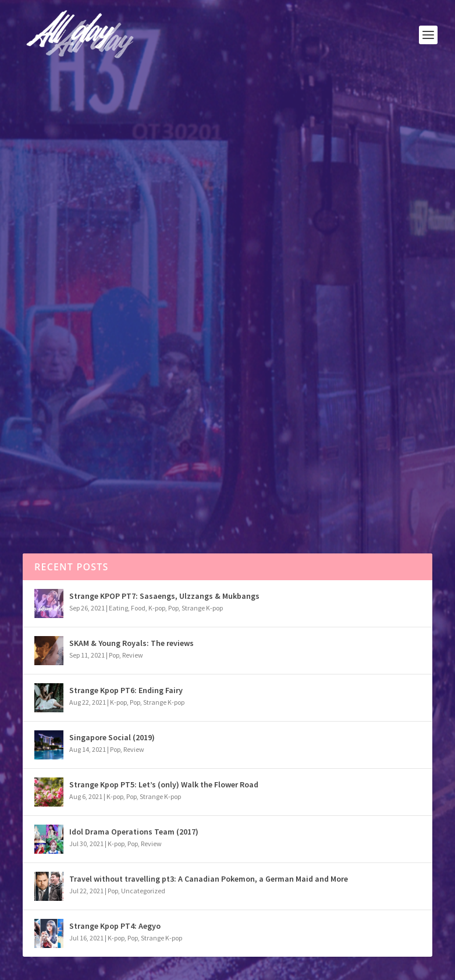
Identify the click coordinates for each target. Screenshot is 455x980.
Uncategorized (143, 891)
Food (138, 608)
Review (133, 655)
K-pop (157, 608)
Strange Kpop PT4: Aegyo (115, 926)
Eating (118, 608)
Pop (74, 271)
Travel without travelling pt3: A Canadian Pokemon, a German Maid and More (209, 879)
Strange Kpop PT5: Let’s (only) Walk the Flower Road (164, 784)
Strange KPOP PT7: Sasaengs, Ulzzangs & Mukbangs (164, 596)
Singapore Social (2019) (112, 737)
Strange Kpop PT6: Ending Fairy (126, 690)
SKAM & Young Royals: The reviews (131, 643)
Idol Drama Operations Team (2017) (134, 832)
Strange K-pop (202, 608)
